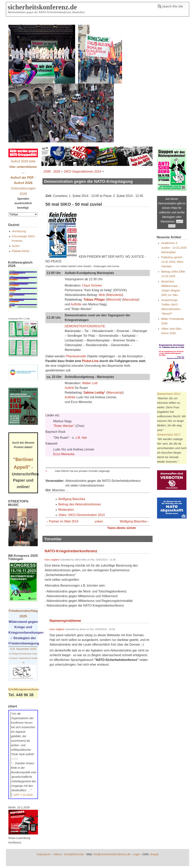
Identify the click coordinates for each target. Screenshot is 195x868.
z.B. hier (81, 438)
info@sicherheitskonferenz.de (112, 854)
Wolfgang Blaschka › (134, 521)
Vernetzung (19, 231)
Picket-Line (90, 361)
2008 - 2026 (52, 172)
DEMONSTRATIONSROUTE (85, 326)
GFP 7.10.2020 (23, 795)
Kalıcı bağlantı (52, 560)
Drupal (154, 854)
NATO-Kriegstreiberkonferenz (71, 551)
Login (136, 854)
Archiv (16, 246)
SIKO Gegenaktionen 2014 (82, 172)
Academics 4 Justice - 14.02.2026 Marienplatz (174, 247)
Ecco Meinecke (64, 454)
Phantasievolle (76, 356)
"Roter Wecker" (64, 426)
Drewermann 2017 (169, 435)
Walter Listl (90, 383)
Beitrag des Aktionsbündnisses (80, 504)
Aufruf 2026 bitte (23, 167)
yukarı (97, 521)
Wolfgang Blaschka (72, 499)
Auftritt (69, 388)
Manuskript (115, 295)
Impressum (44, 854)
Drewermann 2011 (169, 394)
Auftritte (76, 304)
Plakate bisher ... (22, 251)
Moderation (66, 510)
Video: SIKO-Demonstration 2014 (81, 515)
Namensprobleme (65, 621)
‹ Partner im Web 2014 (63, 521)
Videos (57, 854)
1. (46, 471)
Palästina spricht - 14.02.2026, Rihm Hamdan (172, 262)
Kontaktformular (74, 854)
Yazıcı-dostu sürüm (122, 528)
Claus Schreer (92, 285)
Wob (102, 295)
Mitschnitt (114, 300)
